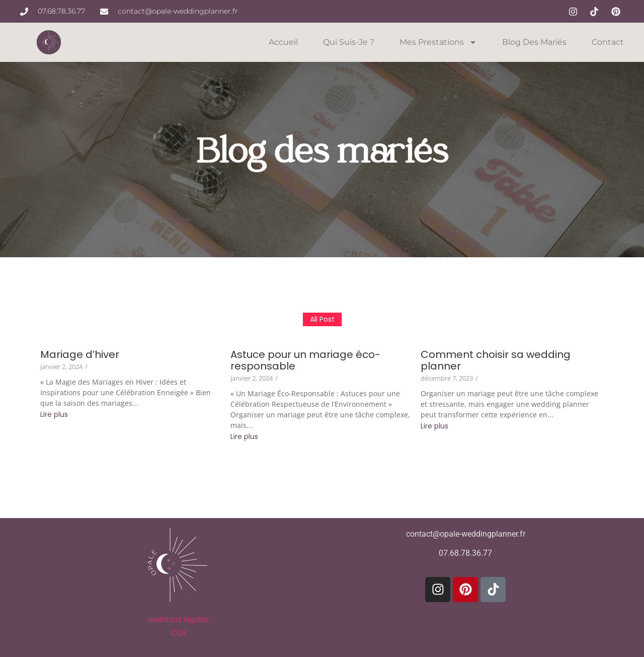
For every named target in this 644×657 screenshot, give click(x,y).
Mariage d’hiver (80, 355)
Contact (608, 42)
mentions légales (179, 619)
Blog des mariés (534, 42)
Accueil (283, 42)
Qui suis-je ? (349, 42)
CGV (179, 633)
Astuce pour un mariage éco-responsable (305, 360)
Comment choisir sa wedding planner (496, 360)
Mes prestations (438, 42)
